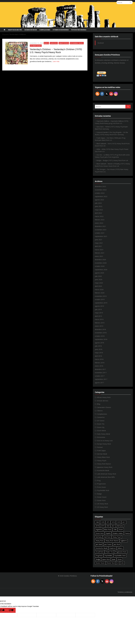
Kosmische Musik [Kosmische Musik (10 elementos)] (101, 548)
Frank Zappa (101, 450)
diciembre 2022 (100, 186)
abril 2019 (98, 316)
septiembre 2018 (101, 339)
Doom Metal (101, 431)
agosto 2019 (99, 306)
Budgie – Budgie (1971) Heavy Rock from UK (112, 160)
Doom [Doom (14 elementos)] (121, 529)
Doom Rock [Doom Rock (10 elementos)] (100, 533)
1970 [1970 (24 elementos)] (103, 522)
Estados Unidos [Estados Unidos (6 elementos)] (118, 533)
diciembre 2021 (100, 226)
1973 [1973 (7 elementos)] (119, 522)
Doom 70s (101, 424)
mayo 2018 (99, 353)
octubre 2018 (100, 336)
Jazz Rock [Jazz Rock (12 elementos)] (117, 544)
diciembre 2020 (100, 260)
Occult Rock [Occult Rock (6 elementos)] (100, 552)
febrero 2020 (100, 293)
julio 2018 (98, 346)
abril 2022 (98, 213)
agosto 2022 (99, 200)
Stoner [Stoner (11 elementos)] (120, 559)
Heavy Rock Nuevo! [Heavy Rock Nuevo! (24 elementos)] (112, 541)
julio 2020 (98, 276)
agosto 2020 (99, 273)
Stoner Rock (101, 500)
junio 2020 (99, 279)
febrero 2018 (100, 363)
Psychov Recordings (79, 30)
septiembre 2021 (101, 236)
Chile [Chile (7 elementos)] (115, 529)
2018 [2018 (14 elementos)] (97, 526)
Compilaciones (45, 30)
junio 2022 (99, 206)
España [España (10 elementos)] (108, 533)
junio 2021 (99, 240)
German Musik (102, 454)
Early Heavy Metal (103, 434)
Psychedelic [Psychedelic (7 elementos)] (108, 555)
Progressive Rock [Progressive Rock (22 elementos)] (121, 552)
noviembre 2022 (101, 190)
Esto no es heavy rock (105, 441)
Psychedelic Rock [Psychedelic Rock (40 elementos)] (120, 555)
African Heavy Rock (104, 397)
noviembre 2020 (101, 263)
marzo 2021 (99, 250)
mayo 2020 (99, 283)
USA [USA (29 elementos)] (122, 563)
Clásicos (53, 43)
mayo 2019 (99, 313)
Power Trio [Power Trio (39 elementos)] (109, 552)
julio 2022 (98, 203)
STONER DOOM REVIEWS (61, 30)
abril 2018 (98, 356)
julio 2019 (98, 309)
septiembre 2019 (101, 303)
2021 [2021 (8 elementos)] (113, 526)
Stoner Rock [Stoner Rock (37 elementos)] (111, 563)
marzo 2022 (99, 216)
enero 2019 (99, 326)
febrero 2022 (100, 220)
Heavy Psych (63, 43)
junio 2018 (99, 349)
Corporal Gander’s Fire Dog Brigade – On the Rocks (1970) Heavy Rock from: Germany (111, 133)
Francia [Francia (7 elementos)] (127, 533)
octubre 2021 (100, 233)
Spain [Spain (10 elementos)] (114, 559)
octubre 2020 (100, 266)
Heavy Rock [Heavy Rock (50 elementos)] (100, 541)
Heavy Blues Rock (103, 457)
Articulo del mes (103, 401)
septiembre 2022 (101, 196)
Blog (46, 43)
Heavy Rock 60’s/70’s (15, 30)
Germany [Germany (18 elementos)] (99, 537)
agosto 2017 (99, 383)
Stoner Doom (102, 497)
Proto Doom (101, 487)
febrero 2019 (100, 323)
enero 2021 (99, 256)
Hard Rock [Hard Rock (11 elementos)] (107, 537)
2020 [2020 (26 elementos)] (108, 526)
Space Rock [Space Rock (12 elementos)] (106, 559)
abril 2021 (98, 246)
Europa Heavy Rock (104, 444)
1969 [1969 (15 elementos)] (97, 522)
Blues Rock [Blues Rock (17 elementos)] (108, 529)
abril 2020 (98, 286)
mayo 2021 (99, 243)
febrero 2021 (100, 253)
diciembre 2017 (100, 369)
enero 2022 (99, 223)
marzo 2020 (99, 289)
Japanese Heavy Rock (105, 467)
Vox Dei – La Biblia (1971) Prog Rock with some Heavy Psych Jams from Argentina (112, 156)
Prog (99, 480)
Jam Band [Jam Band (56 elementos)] (99, 544)
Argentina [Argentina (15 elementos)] (99, 529)
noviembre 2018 (101, 333)
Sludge (99, 494)
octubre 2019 (100, 299)
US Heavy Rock (35, 46)
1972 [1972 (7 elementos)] (113, 522)
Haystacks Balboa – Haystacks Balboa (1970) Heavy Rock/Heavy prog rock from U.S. (112, 122)
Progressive (101, 484)
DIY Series (101, 421)
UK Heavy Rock (102, 504)
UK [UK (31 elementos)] (118, 563)
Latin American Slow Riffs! (106, 477)
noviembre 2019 (101, 296)
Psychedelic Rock (76, 43)
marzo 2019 (99, 319)
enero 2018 (99, 366)
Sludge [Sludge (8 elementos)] (98, 559)
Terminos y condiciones (125, 592)
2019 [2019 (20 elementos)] (103, 526)
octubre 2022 (100, 193)
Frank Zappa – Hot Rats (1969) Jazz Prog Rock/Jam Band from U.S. (110, 139)
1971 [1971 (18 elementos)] (108, 522)
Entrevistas (101, 437)
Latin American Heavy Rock (107, 474)
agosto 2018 (99, 343)
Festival (100, 447)
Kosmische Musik (31, 30)
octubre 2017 (100, 376)
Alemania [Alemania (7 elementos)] (120, 526)
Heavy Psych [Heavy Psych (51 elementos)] (117, 537)
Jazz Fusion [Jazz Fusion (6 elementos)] (108, 544)
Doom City (101, 427)
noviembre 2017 (101, 373)
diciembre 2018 (100, 329)
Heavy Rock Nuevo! (104, 464)
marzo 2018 (99, 359)
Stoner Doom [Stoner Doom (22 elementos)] (100, 563)
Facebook (101, 43)
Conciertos (101, 417)
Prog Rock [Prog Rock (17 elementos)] (99, 555)
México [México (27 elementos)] (120, 548)
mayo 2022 (99, 210)
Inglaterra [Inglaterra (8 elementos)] (124, 541)
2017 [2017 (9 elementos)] (124, 522)
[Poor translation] (11, 610)
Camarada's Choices (104, 407)
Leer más (56, 61)
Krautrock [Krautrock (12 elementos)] (112, 548)
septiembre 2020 (101, 270)
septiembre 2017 (101, 379)
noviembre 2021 (101, 230)
